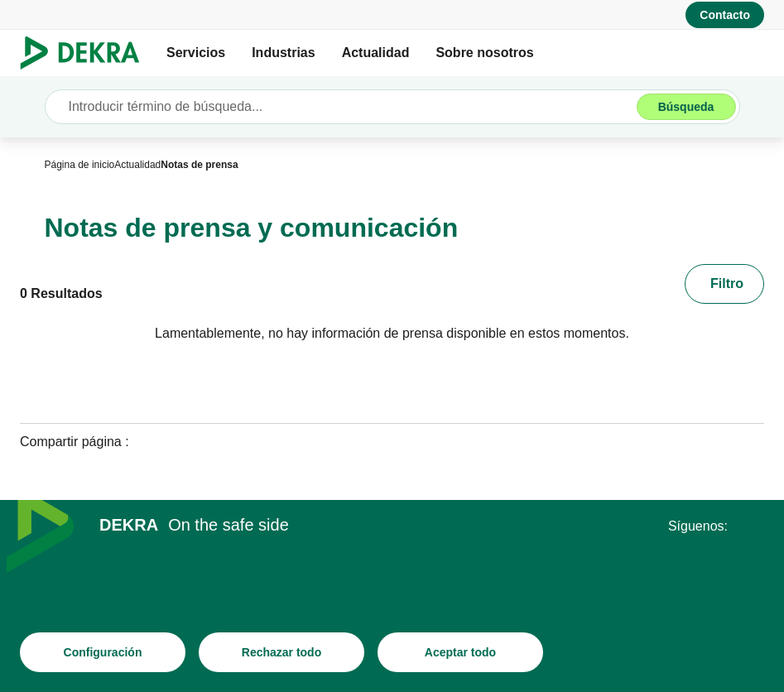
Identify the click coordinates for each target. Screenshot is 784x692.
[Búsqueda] (686, 107)
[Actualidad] (137, 165)
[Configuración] (103, 655)
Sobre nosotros (484, 53)
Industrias (283, 53)
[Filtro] (724, 284)
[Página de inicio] (80, 165)
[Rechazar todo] (281, 655)
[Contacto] (725, 15)
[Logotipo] (87, 53)
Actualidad (376, 53)
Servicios (196, 53)
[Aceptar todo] (460, 655)
